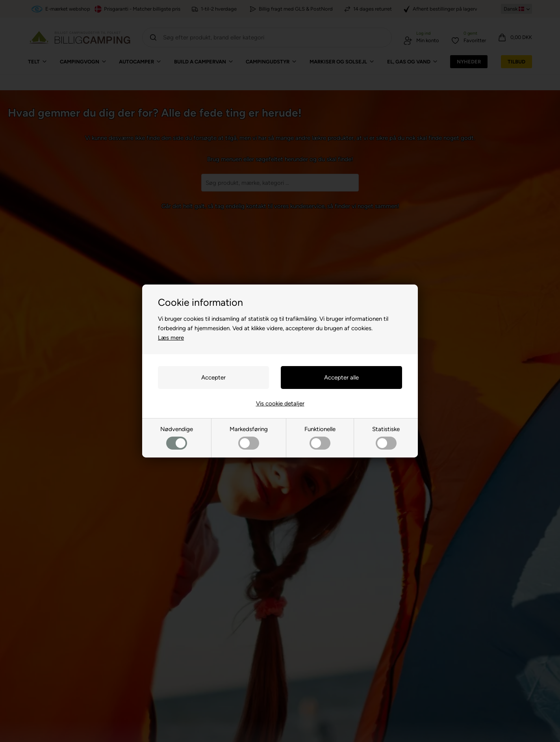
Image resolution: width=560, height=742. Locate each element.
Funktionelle (320, 438)
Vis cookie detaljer (280, 404)
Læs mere (171, 338)
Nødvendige (177, 438)
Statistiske (386, 438)
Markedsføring (249, 438)
